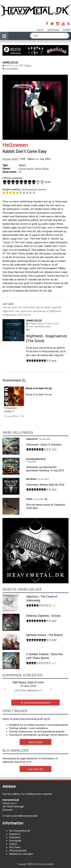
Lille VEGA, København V (28, 690)
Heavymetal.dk (35, 11)
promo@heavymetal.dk (24, 816)
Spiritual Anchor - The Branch (44, 635)
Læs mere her (35, 769)
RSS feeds (15, 847)
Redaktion (15, 834)
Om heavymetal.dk (20, 831)
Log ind (40, 30)
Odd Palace (19, 682)
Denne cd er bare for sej (38, 388)
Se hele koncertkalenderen (35, 703)
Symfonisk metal (43, 327)
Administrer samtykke (21, 854)
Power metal (26, 168)
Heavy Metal (42, 168)
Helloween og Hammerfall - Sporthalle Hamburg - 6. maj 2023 (45, 469)
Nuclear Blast (10, 159)
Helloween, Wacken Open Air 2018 (45, 485)
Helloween (15, 145)
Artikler (13, 844)
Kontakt (67, 30)
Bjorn (29, 66)
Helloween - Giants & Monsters (44, 445)
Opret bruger (53, 30)
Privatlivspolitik (18, 850)
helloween (11, 408)
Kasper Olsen (37, 324)
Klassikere (15, 837)
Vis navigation (3, 34)
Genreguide (15, 841)
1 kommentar (11, 68)
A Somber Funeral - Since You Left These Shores (44, 656)
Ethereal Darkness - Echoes (43, 616)
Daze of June (35, 682)
